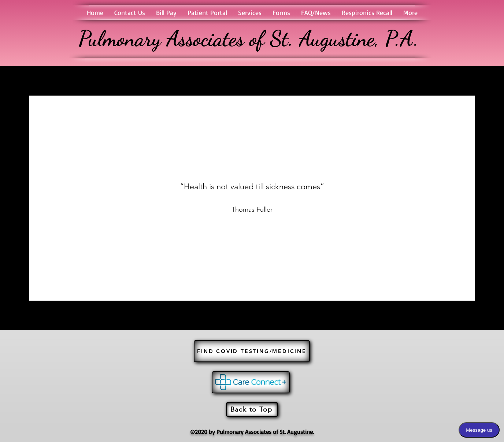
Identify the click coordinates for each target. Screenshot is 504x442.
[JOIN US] (251, 382)
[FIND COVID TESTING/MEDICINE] (252, 351)
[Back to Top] (252, 409)
